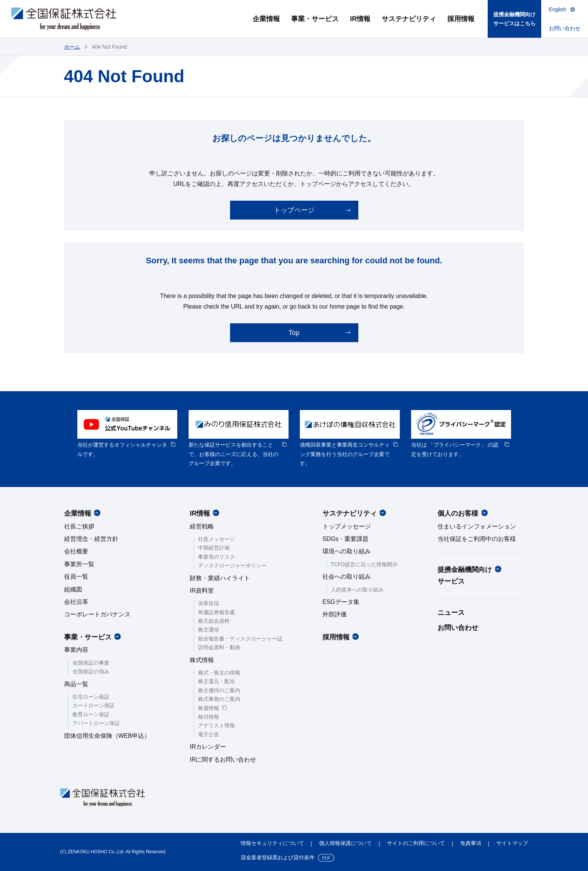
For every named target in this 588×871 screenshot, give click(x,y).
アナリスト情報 (216, 725)
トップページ (294, 210)
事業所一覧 (79, 564)
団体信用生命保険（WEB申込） (107, 736)
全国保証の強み (91, 671)
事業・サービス (88, 637)
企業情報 (78, 513)
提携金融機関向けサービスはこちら (514, 19)
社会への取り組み (347, 577)
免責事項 (471, 843)
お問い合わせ (458, 628)
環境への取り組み (347, 551)
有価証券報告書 (216, 612)
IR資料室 (202, 591)
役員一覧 (76, 577)
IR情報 (200, 513)
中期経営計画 (214, 548)
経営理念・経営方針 (91, 539)
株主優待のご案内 (219, 690)
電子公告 (209, 734)
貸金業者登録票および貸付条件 (278, 857)
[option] (127, 434)
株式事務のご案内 (219, 699)
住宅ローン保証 (91, 697)
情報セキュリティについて (272, 843)
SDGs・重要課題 (346, 539)
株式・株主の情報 (219, 673)
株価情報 (209, 708)
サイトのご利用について (416, 843)
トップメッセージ (347, 526)
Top (294, 333)
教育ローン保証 (91, 714)
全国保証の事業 (91, 663)
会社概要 (76, 551)
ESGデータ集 (341, 602)
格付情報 (209, 717)
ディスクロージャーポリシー (232, 565)
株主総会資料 (214, 621)
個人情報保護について (345, 843)
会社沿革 (76, 602)
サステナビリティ (350, 513)
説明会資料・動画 (219, 647)
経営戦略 (202, 526)
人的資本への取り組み (357, 590)
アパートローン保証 (96, 723)
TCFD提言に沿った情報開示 (364, 564)
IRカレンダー (208, 747)
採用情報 (336, 637)
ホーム (72, 47)
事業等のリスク (216, 557)
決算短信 (209, 603)
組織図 (73, 589)
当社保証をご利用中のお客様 (477, 539)
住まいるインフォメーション (477, 526)
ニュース (451, 613)
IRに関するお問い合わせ (223, 760)
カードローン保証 (94, 705)
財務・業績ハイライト (220, 578)
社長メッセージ (216, 539)
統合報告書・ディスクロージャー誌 (240, 639)
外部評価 (335, 614)
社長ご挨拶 (79, 526)
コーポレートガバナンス (97, 614)
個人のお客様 (458, 513)
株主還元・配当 (216, 681)
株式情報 (202, 660)
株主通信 (209, 630)
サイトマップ (512, 843)
